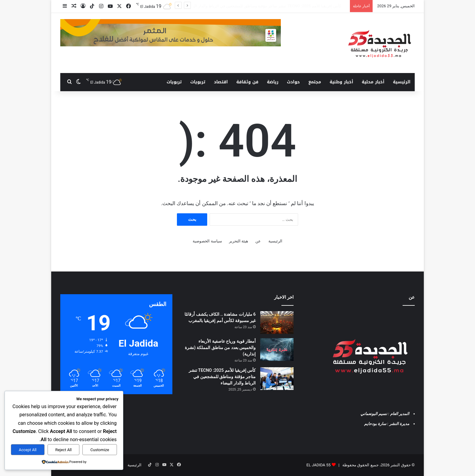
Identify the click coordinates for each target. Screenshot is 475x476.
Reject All (63, 450)
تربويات (198, 82)
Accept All (28, 450)
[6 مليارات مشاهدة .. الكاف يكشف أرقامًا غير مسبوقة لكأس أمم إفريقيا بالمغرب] (277, 323)
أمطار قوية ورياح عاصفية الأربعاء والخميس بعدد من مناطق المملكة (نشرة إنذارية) (276, 6)
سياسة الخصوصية (207, 241)
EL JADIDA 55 (319, 465)
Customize (100, 450)
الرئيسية (402, 82)
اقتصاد (221, 82)
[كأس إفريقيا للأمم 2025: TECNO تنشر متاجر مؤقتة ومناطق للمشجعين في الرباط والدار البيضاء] (277, 379)
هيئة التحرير (239, 241)
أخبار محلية (373, 82)
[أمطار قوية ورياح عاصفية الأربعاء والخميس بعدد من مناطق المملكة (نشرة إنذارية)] (277, 350)
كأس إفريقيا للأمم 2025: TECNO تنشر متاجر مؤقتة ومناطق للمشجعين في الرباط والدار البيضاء (222, 377)
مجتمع (315, 82)
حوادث (293, 82)
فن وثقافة (247, 82)
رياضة (273, 82)
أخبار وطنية (341, 82)
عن (258, 241)
